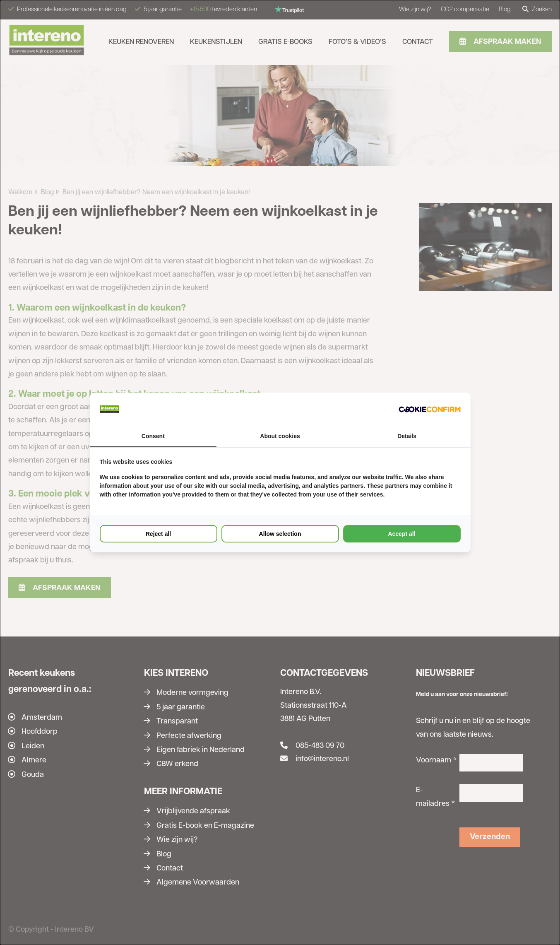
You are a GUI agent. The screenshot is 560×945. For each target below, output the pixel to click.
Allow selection (280, 534)
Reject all (158, 534)
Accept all (401, 534)
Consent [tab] (153, 436)
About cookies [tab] (280, 436)
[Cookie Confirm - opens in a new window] (430, 409)
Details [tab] (407, 436)
